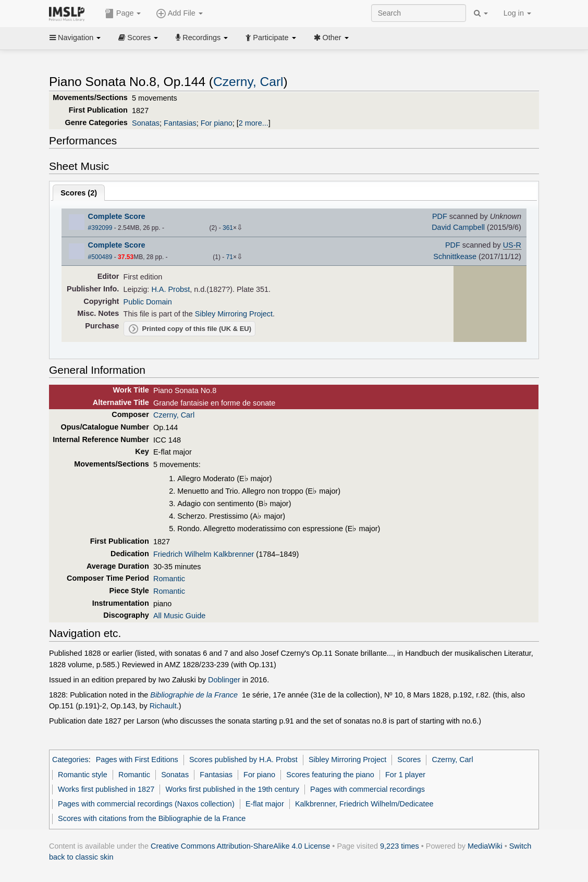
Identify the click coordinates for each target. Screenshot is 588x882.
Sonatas (146, 123)
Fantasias (180, 123)
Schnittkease (455, 256)
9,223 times (400, 846)
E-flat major (265, 804)
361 (228, 228)
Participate (271, 38)
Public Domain (148, 302)
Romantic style (83, 775)
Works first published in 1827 (106, 789)
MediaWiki (485, 846)
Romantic (169, 579)
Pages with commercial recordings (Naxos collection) (146, 804)
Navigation (75, 38)
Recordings (202, 38)
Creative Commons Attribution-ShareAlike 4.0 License (240, 846)
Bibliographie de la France (194, 695)
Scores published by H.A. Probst (243, 759)
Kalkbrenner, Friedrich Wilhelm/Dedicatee (364, 804)
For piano (217, 123)
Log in (517, 13)
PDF (440, 216)
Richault (163, 706)
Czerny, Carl (248, 82)
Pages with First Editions (137, 759)
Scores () (79, 193)
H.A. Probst (170, 289)
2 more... (254, 123)
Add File (179, 14)
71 (230, 257)
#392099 (100, 228)
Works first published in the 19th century (232, 789)
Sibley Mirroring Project (234, 314)
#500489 (100, 257)
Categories (70, 759)
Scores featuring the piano (330, 775)
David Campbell (458, 227)
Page (123, 14)
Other (331, 38)
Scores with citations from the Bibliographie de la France (152, 818)
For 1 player (405, 775)
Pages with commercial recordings (367, 789)
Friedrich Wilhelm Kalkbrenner (204, 554)
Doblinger (224, 680)
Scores (138, 38)
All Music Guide (179, 616)
